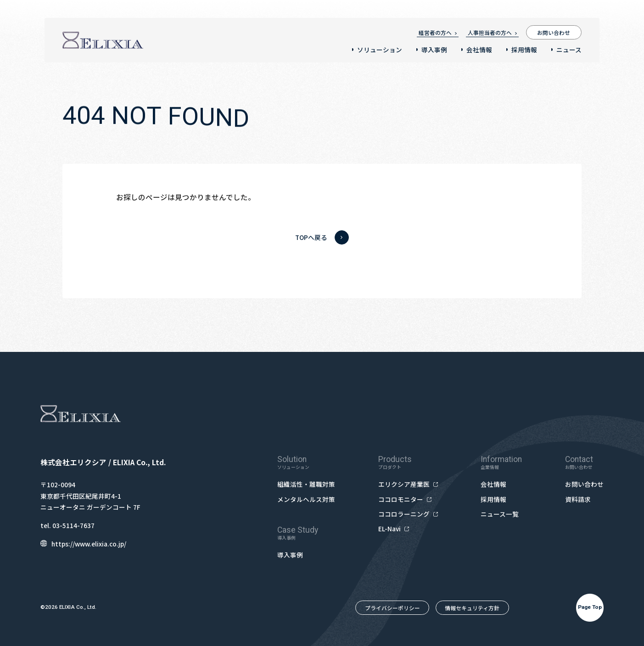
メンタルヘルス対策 (306, 499)
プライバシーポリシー (392, 608)
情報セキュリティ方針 (472, 608)
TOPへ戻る (322, 237)
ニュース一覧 (500, 514)
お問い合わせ (554, 32)
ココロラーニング (408, 514)
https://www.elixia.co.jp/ (83, 544)
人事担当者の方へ (493, 32)
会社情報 (479, 50)
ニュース (569, 50)
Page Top (590, 607)
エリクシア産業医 (408, 484)
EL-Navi (394, 529)
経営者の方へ (438, 32)
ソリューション (380, 50)
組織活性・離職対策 (306, 484)
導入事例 (434, 50)
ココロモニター (405, 499)
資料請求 (578, 499)
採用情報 (524, 50)
